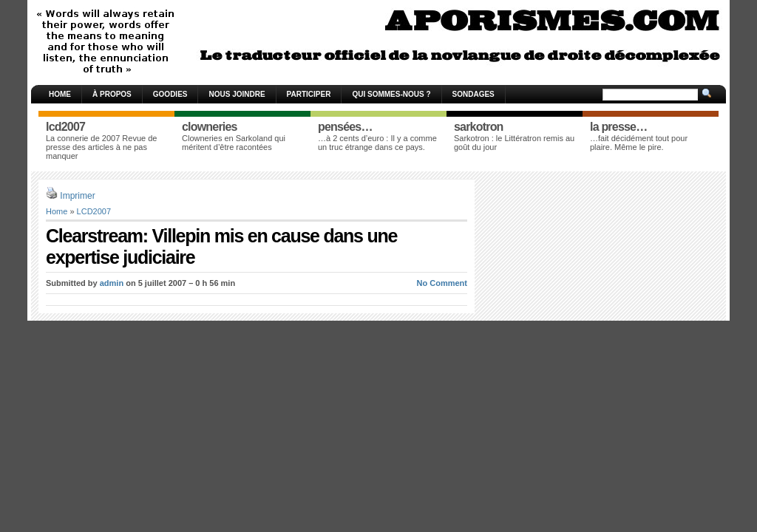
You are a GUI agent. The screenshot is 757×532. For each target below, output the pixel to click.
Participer (309, 94)
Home (60, 94)
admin (112, 283)
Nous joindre (237, 94)
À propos (112, 94)
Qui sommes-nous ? (391, 94)
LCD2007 (94, 211)
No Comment (442, 283)
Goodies (170, 94)
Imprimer (77, 196)
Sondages (473, 94)
